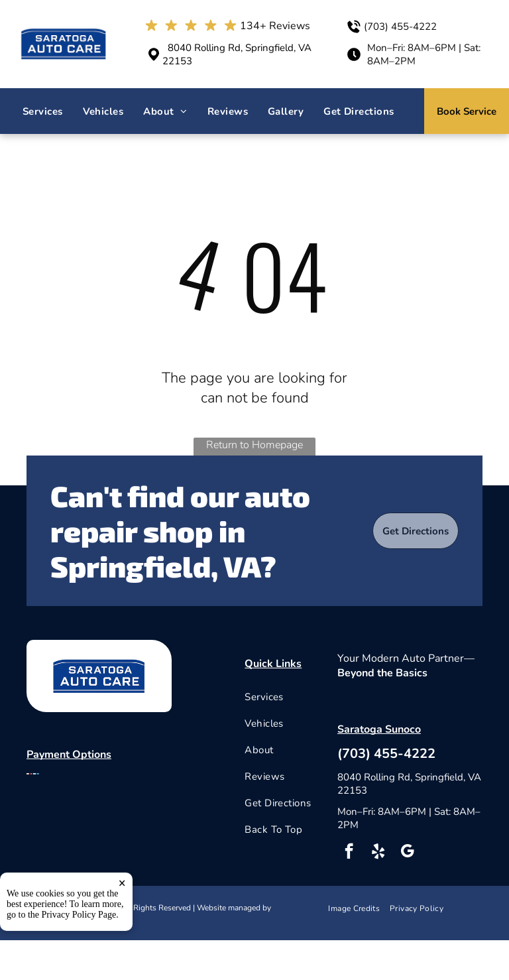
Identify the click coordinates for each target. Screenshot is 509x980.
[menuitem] (43, 111)
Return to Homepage (254, 445)
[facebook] (349, 853)
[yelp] (378, 853)
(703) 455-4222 (400, 27)
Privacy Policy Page (79, 956)
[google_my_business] (407, 853)
